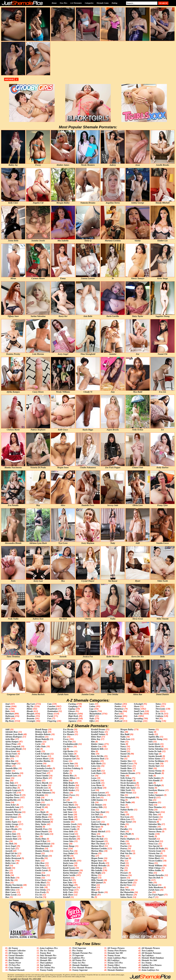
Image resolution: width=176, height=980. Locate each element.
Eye (65, 737)
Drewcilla (39, 858)
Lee (93, 776)
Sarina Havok (155, 747)
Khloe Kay (96, 739)
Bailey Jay (10, 861)
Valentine (152, 827)
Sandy (151, 734)
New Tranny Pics (47, 968)
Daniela (39, 827)
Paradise (124, 829)
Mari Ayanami (97, 841)
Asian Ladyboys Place (117, 958)
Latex (92, 704)
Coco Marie (40, 812)
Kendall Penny (97, 732)
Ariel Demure (11, 817)
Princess (124, 875)
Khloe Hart (96, 737)
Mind (93, 887)
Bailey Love (10, 863)
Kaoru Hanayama (71, 870)
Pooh (123, 866)
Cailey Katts (41, 747)
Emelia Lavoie (42, 870)
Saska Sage (153, 754)
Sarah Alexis (154, 744)
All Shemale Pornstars (151, 953)
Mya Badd (125, 734)
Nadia (123, 737)
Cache (38, 744)
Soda (151, 776)
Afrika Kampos (12, 742)
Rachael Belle (126, 883)
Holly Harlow (69, 785)
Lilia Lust (95, 798)
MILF (92, 716)
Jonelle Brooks (70, 861)
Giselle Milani (69, 756)
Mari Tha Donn (98, 844)
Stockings (138, 721)
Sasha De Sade (155, 751)
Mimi (93, 885)
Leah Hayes (96, 773)
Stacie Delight (155, 785)
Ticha (151, 810)
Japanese (72, 721)
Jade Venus (68, 815)
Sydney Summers (156, 795)
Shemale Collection (17, 951)
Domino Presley (42, 851)
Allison (8, 766)
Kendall (67, 897)
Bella (8, 875)
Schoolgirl (138, 704)
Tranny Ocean (114, 955)
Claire (38, 802)
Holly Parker (69, 788)
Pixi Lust (124, 858)
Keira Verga (68, 890)
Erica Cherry (41, 880)
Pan (122, 827)
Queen (123, 878)
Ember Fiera (41, 868)
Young (158, 721)
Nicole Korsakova (128, 783)
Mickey (94, 875)
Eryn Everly (41, 892)
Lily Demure (97, 805)
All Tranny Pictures (116, 948)
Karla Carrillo (69, 875)
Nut (122, 812)
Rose (122, 887)
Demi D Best (41, 841)
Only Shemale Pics (48, 955)
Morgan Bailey (127, 729)
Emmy (38, 878)
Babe (8, 711)
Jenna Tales (68, 841)
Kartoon (67, 878)
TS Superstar (78, 955)
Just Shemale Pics (25, 979)
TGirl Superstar (79, 948)
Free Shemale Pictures (82, 968)
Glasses (72, 711)
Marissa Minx (97, 851)
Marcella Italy (97, 839)
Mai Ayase (96, 827)
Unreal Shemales (16, 955)
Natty (123, 776)
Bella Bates (10, 878)
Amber (8, 771)
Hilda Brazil (69, 783)
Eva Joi (39, 895)
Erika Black (41, 883)
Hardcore (72, 714)
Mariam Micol (97, 846)
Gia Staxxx (68, 747)
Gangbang (73, 706)
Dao (37, 836)
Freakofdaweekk (70, 744)
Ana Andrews (11, 785)
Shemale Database (80, 965)
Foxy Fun (68, 742)
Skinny (137, 709)
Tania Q (152, 798)
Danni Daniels (42, 832)
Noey (123, 805)
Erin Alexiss (41, 885)
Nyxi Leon (125, 817)
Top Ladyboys (148, 955)
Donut (38, 853)
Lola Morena (97, 817)
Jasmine (67, 822)
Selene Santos (155, 759)
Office (92, 721)
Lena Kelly (96, 783)
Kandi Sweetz (69, 868)
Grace (66, 761)
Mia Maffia (96, 873)
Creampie (31, 721)
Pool (117, 714)
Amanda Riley (12, 768)
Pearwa (124, 849)
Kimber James (97, 744)
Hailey (66, 773)
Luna (93, 819)
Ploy (122, 861)
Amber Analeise (12, 773)
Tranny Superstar (80, 970)
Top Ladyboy (45, 965)
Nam (122, 742)
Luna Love (96, 822)
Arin (7, 819)
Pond (123, 863)
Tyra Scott (153, 819)
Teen (158, 706)
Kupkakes (95, 761)
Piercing (118, 711)
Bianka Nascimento (14, 885)
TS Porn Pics (14, 965)
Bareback (9, 714)
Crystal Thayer (42, 815)
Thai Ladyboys (46, 963)
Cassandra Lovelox (44, 768)
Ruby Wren (125, 890)
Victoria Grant (155, 851)
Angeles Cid (11, 793)
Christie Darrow (42, 790)
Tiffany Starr (154, 812)
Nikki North (126, 790)
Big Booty (10, 721)
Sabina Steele (126, 897)
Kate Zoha (68, 883)
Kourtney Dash (98, 759)
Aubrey (8, 832)
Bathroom (10, 716)
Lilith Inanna (97, 800)
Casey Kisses (41, 766)
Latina (92, 706)
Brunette (31, 719)
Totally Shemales (16, 958)
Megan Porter (97, 858)
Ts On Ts (159, 714)
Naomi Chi (125, 754)
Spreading (138, 719)
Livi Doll (95, 815)
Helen (66, 781)
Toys (157, 711)
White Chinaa (155, 868)
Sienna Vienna (155, 771)
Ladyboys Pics (78, 958)
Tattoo (158, 704)
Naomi (123, 751)
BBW (8, 719)
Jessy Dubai (68, 853)
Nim (122, 795)
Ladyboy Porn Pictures (152, 965)
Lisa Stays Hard (98, 812)
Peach (123, 844)
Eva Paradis (68, 732)
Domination (53, 711)
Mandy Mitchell (98, 832)
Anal (7, 704)
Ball (7, 866)
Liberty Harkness (99, 795)
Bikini (29, 709)
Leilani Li (95, 781)
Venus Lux (153, 844)
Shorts (137, 706)
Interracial (73, 719)
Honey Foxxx (69, 795)
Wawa (151, 863)
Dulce (38, 861)
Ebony (50, 714)
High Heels (73, 716)
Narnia (123, 756)
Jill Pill (66, 856)
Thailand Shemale (17, 970)
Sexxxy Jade (154, 764)
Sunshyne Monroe (156, 790)
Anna (8, 802)
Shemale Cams (103, 3)
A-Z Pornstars (76, 3)
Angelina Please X (13, 795)
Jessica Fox (68, 851)
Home (54, 3)
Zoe (150, 892)
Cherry (38, 781)
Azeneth (9, 851)
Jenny (66, 844)
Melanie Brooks (98, 863)
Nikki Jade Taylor (128, 788)
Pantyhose (119, 709)
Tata (150, 800)
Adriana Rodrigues (14, 737)
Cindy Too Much (43, 800)
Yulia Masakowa (156, 887)
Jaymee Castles (70, 829)
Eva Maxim (68, 729)
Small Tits (138, 714)
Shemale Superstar (48, 958)
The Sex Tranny (47, 951)
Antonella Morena (13, 812)
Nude (92, 719)
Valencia (152, 822)
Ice (64, 800)
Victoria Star (154, 853)
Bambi (8, 868)
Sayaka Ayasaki (155, 756)
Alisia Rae (10, 761)
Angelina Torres (12, 798)
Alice (8, 759)
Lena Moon (96, 785)
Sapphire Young (155, 739)
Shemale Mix (46, 960)
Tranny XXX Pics (115, 963)
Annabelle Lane (12, 807)
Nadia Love (125, 739)
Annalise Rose (12, 810)
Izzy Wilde (68, 810)
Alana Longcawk (13, 747)
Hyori (66, 798)
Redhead (118, 721)
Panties (118, 706)
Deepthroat (52, 709)
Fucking (72, 704)
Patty (123, 841)
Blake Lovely (11, 895)
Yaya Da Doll (154, 878)
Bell (7, 873)
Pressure (124, 873)
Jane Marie (68, 817)
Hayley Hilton (69, 778)
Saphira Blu (154, 737)
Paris (123, 832)
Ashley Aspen (11, 822)
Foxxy (66, 739)
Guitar (66, 771)
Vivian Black (154, 858)
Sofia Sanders (155, 778)
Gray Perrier (69, 766)
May (93, 856)
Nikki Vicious (126, 793)
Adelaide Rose (12, 732)
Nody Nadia (126, 802)
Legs (91, 709)
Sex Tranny (147, 963)
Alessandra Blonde (14, 749)
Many (94, 834)
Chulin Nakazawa (43, 793)
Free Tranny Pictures (117, 968)
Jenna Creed (69, 834)
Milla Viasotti (97, 880)
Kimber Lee (96, 747)
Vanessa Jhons (155, 832)
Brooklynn (40, 737)
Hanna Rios (68, 776)
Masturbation (95, 714)
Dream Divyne (42, 856)
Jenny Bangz (69, 846)
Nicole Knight (126, 781)
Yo (149, 880)
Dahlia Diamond (43, 822)
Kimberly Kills (97, 749)
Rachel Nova (126, 885)
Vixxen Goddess (155, 861)
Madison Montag (99, 824)
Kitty (93, 754)
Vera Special (154, 846)
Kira (93, 751)
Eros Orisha (41, 890)
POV (117, 719)
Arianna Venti (11, 815)
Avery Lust (10, 849)
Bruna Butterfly (42, 739)
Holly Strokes (69, 790)
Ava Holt (9, 844)
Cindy (38, 798)
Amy (7, 781)
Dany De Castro (42, 834)
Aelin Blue (10, 739)
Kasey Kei (67, 880)
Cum (49, 704)
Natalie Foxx (126, 766)
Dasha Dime (41, 839)
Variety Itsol (154, 841)
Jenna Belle (68, 832)
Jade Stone (68, 812)
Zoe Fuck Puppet (156, 895)
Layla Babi (96, 771)
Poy (122, 870)
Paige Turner (126, 822)
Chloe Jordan (41, 785)
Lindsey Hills (97, 807)
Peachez (124, 846)
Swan (151, 793)
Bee (7, 870)
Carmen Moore (42, 759)
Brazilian (31, 716)
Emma (38, 873)
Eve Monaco (69, 734)
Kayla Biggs (68, 885)
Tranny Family (46, 970)
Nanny (123, 749)
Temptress (153, 802)
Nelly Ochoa (126, 778)
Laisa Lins (96, 766)
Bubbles (39, 742)
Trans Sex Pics (79, 963)
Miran (94, 895)
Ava (7, 841)
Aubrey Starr (11, 836)
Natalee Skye (126, 761)
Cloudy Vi (40, 807)
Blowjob (30, 714)
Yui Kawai (153, 885)
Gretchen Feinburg (72, 768)
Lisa (93, 810)
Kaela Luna (68, 863)
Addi (7, 729)
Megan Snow (97, 861)
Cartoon (39, 764)
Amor (8, 778)
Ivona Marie (69, 805)
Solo (136, 716)
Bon (7, 897)
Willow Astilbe (155, 870)
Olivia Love (125, 819)
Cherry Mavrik (42, 783)
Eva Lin (39, 897)
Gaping (72, 709)
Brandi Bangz (41, 729)
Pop (122, 868)
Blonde (30, 711)
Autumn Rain (11, 839)
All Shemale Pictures (151, 948)
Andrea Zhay (11, 788)
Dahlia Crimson (42, 819)
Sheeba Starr (154, 766)
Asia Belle (10, 827)
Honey (66, 793)
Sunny (151, 788)
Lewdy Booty (97, 788)
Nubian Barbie (127, 810)
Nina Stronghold (128, 798)
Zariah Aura (154, 890)
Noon (123, 807)
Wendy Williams (155, 866)
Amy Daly (10, 783)
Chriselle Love (42, 788)
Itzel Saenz (68, 802)
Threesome (160, 709)
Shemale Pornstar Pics (82, 953)
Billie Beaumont (13, 887)
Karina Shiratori (70, 873)
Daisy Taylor (41, 824)
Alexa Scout (11, 751)
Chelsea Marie (42, 778)
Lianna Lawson (98, 793)
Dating (114, 3)
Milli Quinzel (97, 883)
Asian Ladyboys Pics (49, 948)
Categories (89, 3)
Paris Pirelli (126, 834)
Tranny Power (15, 963)
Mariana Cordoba (99, 849)
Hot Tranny (14, 960)
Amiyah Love (11, 776)
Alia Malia (10, 756)
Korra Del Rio (97, 756)
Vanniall (152, 839)
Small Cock (139, 711)
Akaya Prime (11, 744)
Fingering (52, 721)
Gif (65, 749)
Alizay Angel (11, 764)
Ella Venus (40, 866)
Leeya (94, 778)
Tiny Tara (153, 815)
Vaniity (151, 834)
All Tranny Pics (79, 960)
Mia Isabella (97, 870)
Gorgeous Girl (69, 759)
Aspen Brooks (11, 829)
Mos (122, 732)
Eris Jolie (39, 887)
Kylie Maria (96, 764)
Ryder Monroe (127, 895)
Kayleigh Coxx (70, 887)
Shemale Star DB (115, 953)
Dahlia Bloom (41, 817)
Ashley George (12, 824)
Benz (8, 883)
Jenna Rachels (70, 839)
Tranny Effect (114, 965)
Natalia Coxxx (127, 764)
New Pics (63, 3)
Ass (7, 709)
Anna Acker (11, 805)
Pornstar (118, 716)
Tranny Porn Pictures (117, 951)
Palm (123, 824)
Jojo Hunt (68, 858)
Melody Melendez (99, 866)
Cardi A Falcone (42, 754)
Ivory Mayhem (69, 807)
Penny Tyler (126, 851)
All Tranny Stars (16, 953)
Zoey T (151, 897)
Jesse (65, 849)
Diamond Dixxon (43, 844)
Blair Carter (11, 892)
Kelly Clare (68, 892)
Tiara (151, 805)
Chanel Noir (41, 773)
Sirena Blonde (155, 773)
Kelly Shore (68, 895)
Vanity (151, 836)
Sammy (152, 729)
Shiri (151, 768)
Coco (37, 810)
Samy (151, 732)
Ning (123, 800)
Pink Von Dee (126, 853)
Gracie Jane (68, 764)
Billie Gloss (10, 890)
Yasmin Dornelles (156, 875)
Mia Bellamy (97, 868)
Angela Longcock (13, 790)
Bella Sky (9, 880)
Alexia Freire (11, 754)
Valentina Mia (155, 824)
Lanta (94, 768)
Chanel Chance (42, 771)
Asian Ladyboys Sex (150, 970)
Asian (8, 706)
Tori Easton (154, 817)
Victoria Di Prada (156, 849)
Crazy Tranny (14, 968)
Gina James (68, 754)
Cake (37, 749)
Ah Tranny (13, 948)
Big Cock (31, 704)
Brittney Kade (41, 732)
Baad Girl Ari (11, 853)
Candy (38, 751)
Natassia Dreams (128, 773)
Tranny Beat (45, 953)
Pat (122, 836)
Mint (93, 890)
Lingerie (93, 711)
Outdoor (118, 704)
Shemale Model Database (153, 958)
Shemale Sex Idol (149, 960)
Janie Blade (68, 819)
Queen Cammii (127, 880)
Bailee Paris (11, 856)
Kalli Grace (68, 866)
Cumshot (51, 706)
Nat (122, 759)
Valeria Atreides (155, 829)
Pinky (123, 856)
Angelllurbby (11, 800)
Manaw (94, 829)
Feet (49, 719)
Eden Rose (40, 863)
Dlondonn (40, 849)
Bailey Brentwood (13, 858)
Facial (50, 716)
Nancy (123, 747)
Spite (151, 783)
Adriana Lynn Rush (14, 734)
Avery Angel (11, 846)
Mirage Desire (97, 892)
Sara (150, 742)
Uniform (159, 716)
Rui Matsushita (127, 892)
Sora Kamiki (154, 781)
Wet (157, 719)
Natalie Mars (126, 768)
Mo (92, 897)
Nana (123, 744)
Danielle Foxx (41, 829)
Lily (93, 802)
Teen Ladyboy (148, 951)
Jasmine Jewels (70, 824)
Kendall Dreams (98, 729)
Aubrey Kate (11, 834)
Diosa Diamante (42, 846)
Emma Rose (41, 875)
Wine (151, 873)
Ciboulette (40, 795)
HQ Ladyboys (113, 960)
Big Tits (30, 706)
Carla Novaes (41, 756)
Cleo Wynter (41, 805)
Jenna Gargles (69, 836)
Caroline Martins (43, 761)
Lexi (93, 790)
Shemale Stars (148, 968)
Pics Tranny (78, 951)
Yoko (151, 883)
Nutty (123, 815)
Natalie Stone (126, 771)
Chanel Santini (42, 776)
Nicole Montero (127, 785)
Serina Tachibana (156, 761)
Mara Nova (96, 836)
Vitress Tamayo (155, 856)
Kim (93, 742)
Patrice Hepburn (128, 839)
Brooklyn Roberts (43, 734)
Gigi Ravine (68, 751)
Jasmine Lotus (69, 827)
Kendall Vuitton (98, 734)
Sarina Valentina (156, 749)
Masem (94, 853)
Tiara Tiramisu (155, 807)
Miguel (94, 878)
